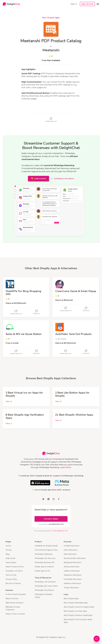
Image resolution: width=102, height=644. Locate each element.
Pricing (8, 550)
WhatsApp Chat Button (44, 590)
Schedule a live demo (64, 179)
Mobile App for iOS (42, 571)
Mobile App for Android (44, 567)
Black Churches (12, 599)
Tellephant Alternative (73, 575)
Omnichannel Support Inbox (46, 550)
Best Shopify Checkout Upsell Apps (78, 615)
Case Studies (11, 562)
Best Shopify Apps (51, 18)
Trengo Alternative (71, 588)
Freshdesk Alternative (73, 579)
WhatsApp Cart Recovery (45, 558)
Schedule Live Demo (14, 571)
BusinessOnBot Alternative (75, 558)
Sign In (74, 4)
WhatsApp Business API (45, 562)
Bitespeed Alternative (73, 562)
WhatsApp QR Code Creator (46, 586)
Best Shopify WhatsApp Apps (76, 603)
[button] (98, 4)
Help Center (11, 558)
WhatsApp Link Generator (45, 582)
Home (8, 546)
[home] (11, 4)
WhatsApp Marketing (44, 554)
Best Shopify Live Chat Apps (75, 611)
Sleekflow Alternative (72, 583)
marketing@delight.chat (59, 531)
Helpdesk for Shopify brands (46, 546)
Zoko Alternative (70, 550)
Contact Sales (51, 519)
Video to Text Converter (15, 614)
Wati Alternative (70, 554)
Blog (8, 554)
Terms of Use (11, 575)
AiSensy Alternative (72, 567)
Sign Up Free (87, 4)
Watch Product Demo (15, 567)
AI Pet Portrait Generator (16, 594)
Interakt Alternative (72, 546)
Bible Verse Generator (14, 603)
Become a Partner (13, 583)
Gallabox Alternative (72, 571)
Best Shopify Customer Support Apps (79, 607)
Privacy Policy (11, 579)
